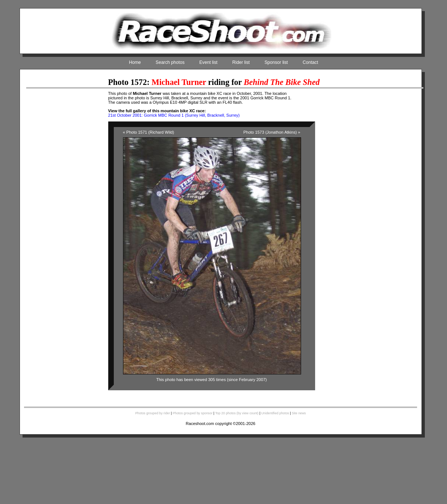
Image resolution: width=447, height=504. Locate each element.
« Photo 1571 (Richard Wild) (149, 132)
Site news (299, 413)
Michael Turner (179, 82)
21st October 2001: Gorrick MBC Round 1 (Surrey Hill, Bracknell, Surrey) (174, 115)
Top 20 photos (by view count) (237, 413)
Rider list (241, 62)
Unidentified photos (275, 413)
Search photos (170, 62)
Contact (310, 62)
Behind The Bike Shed (282, 82)
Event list (209, 62)
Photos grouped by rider (153, 413)
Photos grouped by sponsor (192, 413)
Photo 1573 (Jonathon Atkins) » (272, 132)
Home (135, 62)
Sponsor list (276, 62)
